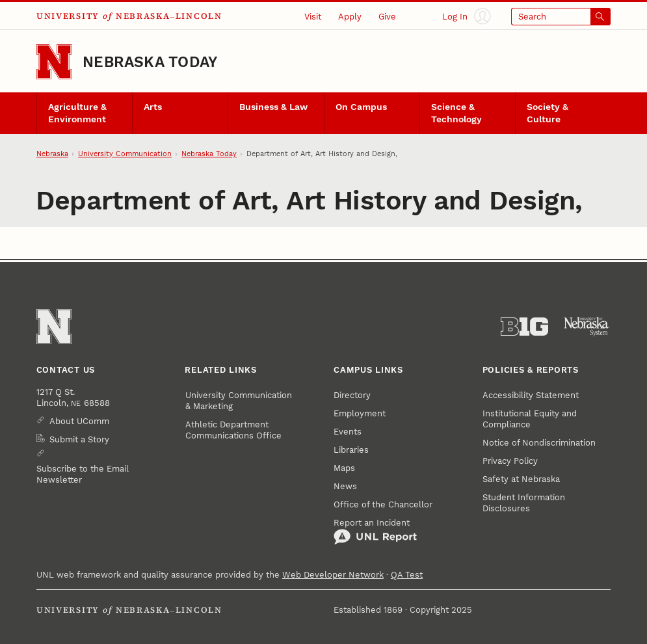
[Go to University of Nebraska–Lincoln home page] (54, 62)
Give (387, 17)
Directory (352, 395)
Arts (153, 107)
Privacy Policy (510, 461)
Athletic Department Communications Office (233, 430)
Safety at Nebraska (521, 479)
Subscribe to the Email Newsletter (83, 474)
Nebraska (52, 154)
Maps (344, 468)
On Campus (361, 107)
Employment (360, 413)
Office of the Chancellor (383, 504)
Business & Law (273, 107)
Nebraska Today (150, 62)
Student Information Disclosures (524, 503)
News (345, 486)
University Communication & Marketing (239, 401)
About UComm (79, 421)
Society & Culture (548, 113)
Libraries (351, 450)
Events (348, 432)
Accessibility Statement (531, 395)
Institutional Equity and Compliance (530, 419)
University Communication (125, 154)
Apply (350, 17)
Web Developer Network (333, 575)
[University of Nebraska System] (587, 327)
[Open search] (561, 17)
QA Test (407, 575)
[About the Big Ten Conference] (524, 327)
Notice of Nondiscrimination (539, 443)
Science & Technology (456, 113)
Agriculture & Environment (77, 113)
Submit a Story (79, 439)
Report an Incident (375, 531)
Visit (313, 17)
